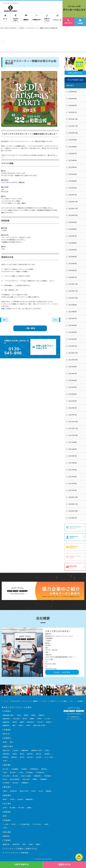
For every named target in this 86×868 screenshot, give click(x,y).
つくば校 (5, 824)
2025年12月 (73, 119)
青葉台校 (14, 757)
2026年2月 (73, 105)
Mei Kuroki (5, 192)
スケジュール (27, 701)
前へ (5, 320)
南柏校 (38, 844)
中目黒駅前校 (34, 769)
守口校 (19, 715)
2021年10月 (73, 435)
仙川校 (5, 779)
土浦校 (46, 824)
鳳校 (14, 725)
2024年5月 (73, 250)
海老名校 (30, 754)
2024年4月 (73, 257)
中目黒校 (24, 769)
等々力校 (5, 769)
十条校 (5, 773)
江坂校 (28, 725)
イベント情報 (62, 701)
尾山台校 (15, 783)
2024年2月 (73, 270)
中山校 (5, 761)
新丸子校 (30, 757)
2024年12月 (73, 202)
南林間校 (47, 754)
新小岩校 (15, 776)
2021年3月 (73, 484)
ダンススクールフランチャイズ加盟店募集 (15, 853)
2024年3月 (73, 264)
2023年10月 (73, 298)
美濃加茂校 (29, 799)
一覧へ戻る (30, 328)
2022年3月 (73, 401)
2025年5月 (73, 167)
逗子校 (22, 757)
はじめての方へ (16, 701)
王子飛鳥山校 (40, 773)
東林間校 (5, 757)
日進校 (5, 791)
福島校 (22, 722)
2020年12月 (73, 497)
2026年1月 (73, 112)
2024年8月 (73, 229)
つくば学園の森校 (24, 824)
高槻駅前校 (6, 725)
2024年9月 (73, 222)
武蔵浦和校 (6, 836)
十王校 (5, 828)
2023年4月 (73, 325)
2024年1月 (73, 277)
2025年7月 (73, 154)
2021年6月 (73, 463)
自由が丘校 (26, 779)
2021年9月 (73, 442)
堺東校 (20, 725)
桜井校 (25, 719)
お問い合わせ (68, 21)
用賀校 (34, 779)
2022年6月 (73, 380)
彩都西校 (41, 715)
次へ (55, 320)
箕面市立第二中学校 (39, 725)
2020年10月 (73, 511)
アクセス (44, 701)
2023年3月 (73, 332)
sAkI (3, 189)
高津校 (15, 754)
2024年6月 (73, 243)
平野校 (39, 719)
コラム (71, 701)
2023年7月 (73, 318)
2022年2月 (73, 408)
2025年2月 (73, 188)
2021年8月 (73, 449)
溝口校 (22, 754)
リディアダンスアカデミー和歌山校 (13, 182)
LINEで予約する (21, 864)
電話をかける (64, 864)
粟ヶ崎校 (13, 808)
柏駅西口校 (16, 844)
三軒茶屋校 (47, 776)
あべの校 (47, 719)
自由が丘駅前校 (15, 779)
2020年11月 (73, 504)
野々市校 (21, 808)
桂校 (11, 742)
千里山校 (40, 722)
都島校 (26, 715)
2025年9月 (73, 140)
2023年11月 (73, 291)
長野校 (5, 816)
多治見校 (20, 799)
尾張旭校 (48, 791)
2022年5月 (73, 387)
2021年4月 (73, 477)
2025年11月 (73, 126)
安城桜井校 (13, 791)
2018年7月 (73, 518)
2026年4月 (73, 92)
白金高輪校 (15, 769)
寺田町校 (48, 722)
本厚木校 (38, 754)
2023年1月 (73, 346)
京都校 (5, 742)
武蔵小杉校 (6, 750)
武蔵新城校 (25, 750)
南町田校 (44, 769)
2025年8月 (73, 147)
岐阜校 (5, 799)
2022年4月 (73, 394)
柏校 (24, 844)
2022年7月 (73, 374)
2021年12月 (73, 422)
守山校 (40, 791)
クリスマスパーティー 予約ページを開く (15, 272)
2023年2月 (73, 339)
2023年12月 (73, 284)
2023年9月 (73, 305)
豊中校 (15, 722)
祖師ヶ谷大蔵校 (26, 776)
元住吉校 (15, 750)
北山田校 (38, 757)
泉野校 (29, 808)
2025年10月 (73, 133)
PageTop (79, 858)
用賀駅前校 (37, 776)
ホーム (6, 701)
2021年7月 (73, 456)
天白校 (33, 791)
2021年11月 (73, 428)
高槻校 (32, 719)
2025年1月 (73, 195)
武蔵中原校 (6, 754)
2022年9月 (73, 367)
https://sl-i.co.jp (51, 669)
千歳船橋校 (43, 779)
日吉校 (47, 750)
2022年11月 (73, 353)
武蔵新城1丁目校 (36, 750)
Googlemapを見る (62, 672)
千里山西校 (16, 719)
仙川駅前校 (6, 783)
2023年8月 (73, 312)
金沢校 (5, 808)
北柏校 (30, 844)
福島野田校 (6, 722)
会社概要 (80, 701)
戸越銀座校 (25, 783)
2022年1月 (73, 415)
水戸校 (13, 824)
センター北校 (48, 757)
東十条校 (13, 773)
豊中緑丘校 (30, 722)
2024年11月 (73, 209)
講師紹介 (36, 701)
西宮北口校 (6, 734)
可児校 (12, 799)
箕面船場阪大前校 (8, 715)
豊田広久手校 (24, 791)
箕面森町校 (6, 719)
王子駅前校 (29, 773)
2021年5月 (73, 470)
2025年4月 (73, 174)
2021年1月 (73, 490)
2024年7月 (73, 236)
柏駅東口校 (6, 844)
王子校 (20, 773)
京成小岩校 (6, 776)
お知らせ (53, 701)
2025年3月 (73, 181)
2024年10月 (73, 215)
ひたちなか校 (37, 824)
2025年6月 (73, 160)
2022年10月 (73, 360)
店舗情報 (80, 22)
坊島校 (33, 715)
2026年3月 (73, 99)
